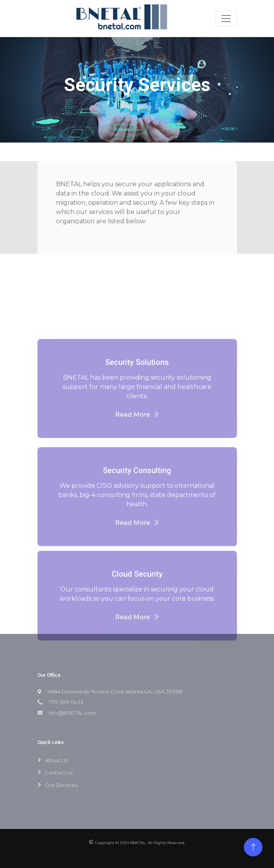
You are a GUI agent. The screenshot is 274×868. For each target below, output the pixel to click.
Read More (137, 440)
